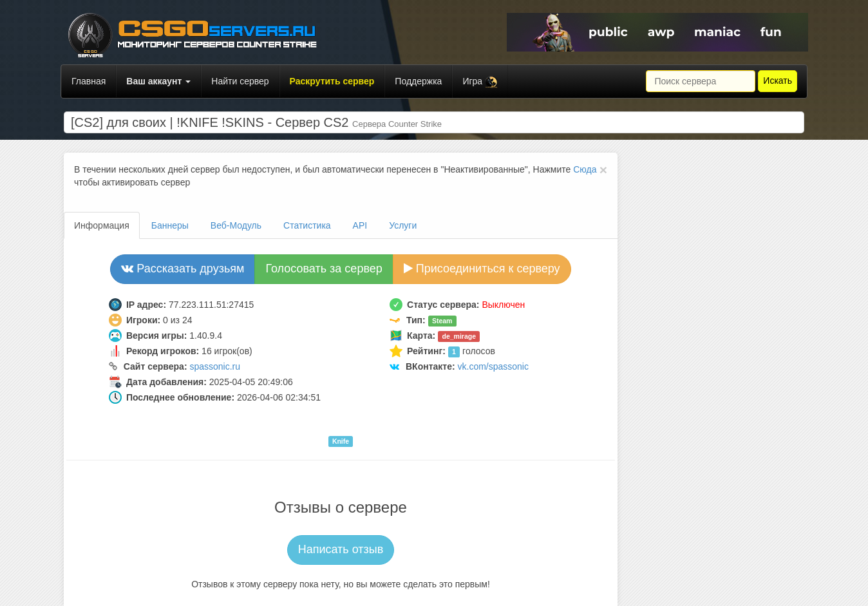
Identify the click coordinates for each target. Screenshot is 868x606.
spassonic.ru (215, 366)
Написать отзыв (341, 549)
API (360, 225)
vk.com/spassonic (493, 366)
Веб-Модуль (236, 225)
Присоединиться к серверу (482, 269)
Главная (89, 81)
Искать (778, 80)
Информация (102, 225)
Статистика (307, 225)
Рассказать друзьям (183, 269)
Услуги (403, 225)
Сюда (585, 169)
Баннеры (170, 225)
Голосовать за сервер (324, 269)
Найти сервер (240, 81)
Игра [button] (480, 82)
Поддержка (418, 81)
